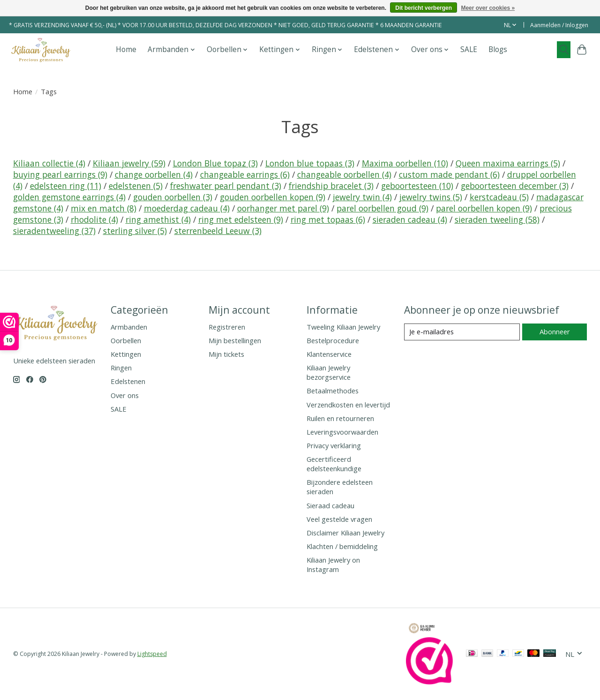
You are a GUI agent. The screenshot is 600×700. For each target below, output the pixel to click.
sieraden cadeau (410, 219)
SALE (469, 49)
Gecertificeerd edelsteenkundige (334, 464)
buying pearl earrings (60, 174)
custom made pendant (449, 174)
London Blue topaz (215, 163)
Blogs (498, 49)
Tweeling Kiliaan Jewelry (343, 327)
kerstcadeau (499, 197)
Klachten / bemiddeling (342, 546)
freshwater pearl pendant (226, 186)
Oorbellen (126, 340)
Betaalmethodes (333, 391)
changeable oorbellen (344, 174)
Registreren (227, 327)
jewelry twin (362, 197)
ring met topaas (328, 219)
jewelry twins (431, 197)
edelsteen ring (66, 186)
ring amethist (158, 219)
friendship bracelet (331, 186)
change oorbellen (154, 174)
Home (126, 49)
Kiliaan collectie (49, 163)
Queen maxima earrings (508, 163)
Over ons (125, 395)
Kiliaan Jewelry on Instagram (333, 565)
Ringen (121, 368)
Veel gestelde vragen (339, 519)
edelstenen (136, 186)
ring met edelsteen (241, 219)
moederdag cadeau (187, 208)
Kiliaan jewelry (129, 163)
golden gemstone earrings (69, 197)
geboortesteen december (515, 186)
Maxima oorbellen (405, 163)
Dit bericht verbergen (424, 8)
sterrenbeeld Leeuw (218, 231)
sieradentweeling (54, 231)
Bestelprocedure (333, 340)
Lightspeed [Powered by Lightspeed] (152, 654)
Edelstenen (128, 381)
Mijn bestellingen (235, 340)
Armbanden (129, 327)
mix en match (104, 208)
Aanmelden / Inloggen (559, 25)
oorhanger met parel (283, 208)
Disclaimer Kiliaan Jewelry (345, 533)
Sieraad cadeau (330, 505)
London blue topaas (310, 163)
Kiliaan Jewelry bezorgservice (329, 372)
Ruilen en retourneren (340, 418)
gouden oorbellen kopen (273, 197)
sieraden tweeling (497, 219)
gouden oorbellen (173, 197)
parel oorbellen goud (382, 208)
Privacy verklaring (334, 445)
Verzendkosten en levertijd (348, 405)
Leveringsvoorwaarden (342, 432)
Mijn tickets (226, 354)
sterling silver (135, 231)
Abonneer (555, 331)
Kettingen (126, 354)
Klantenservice (329, 354)
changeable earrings (245, 174)
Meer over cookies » (488, 8)
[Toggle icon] (564, 50)
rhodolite (94, 219)
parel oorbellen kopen (484, 208)
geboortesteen (417, 186)
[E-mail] (462, 332)
